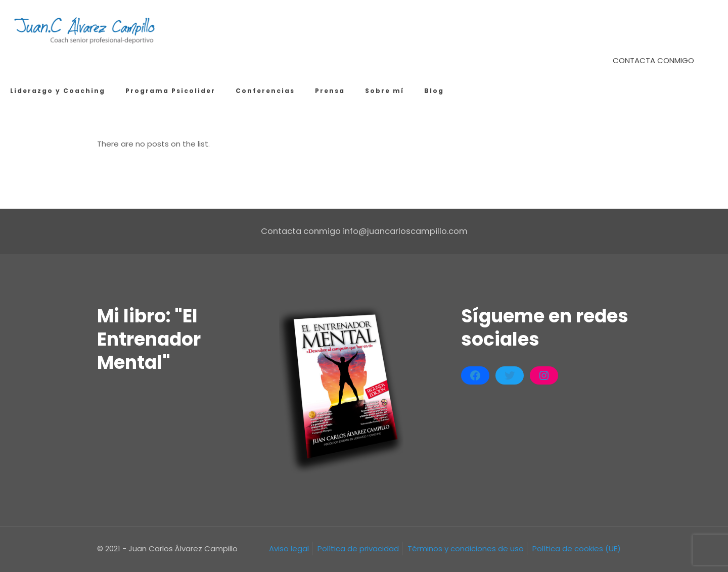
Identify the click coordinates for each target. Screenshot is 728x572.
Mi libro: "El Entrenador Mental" (149, 339)
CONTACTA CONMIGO (660, 60)
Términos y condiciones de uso (466, 549)
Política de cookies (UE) (577, 549)
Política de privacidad (358, 549)
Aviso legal (289, 549)
